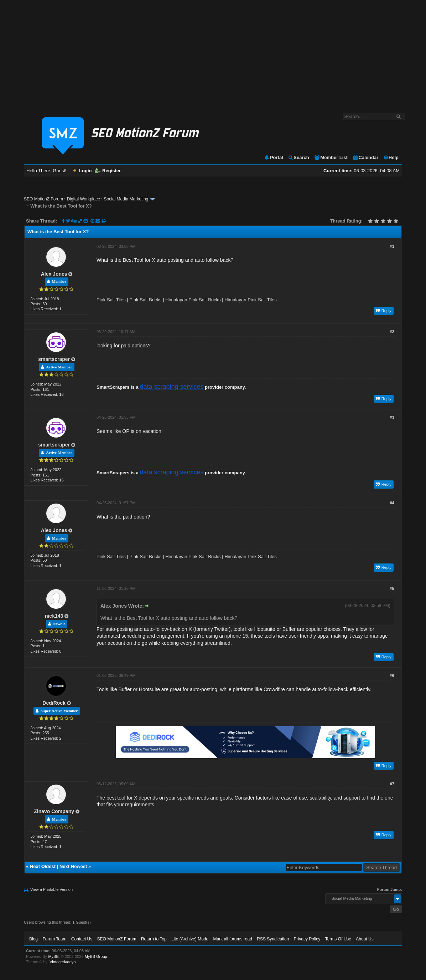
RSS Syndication (273, 939)
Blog (33, 939)
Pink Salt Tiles (111, 300)
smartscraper (54, 359)
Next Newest (73, 866)
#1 (392, 246)
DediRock (54, 703)
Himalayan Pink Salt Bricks (193, 300)
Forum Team (54, 939)
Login (82, 171)
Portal (274, 157)
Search (298, 157)
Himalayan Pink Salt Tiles (251, 300)
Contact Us (82, 939)
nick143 (54, 616)
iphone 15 (237, 636)
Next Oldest (43, 866)
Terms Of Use (338, 939)
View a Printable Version (51, 889)
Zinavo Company (54, 811)
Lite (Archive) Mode (190, 939)
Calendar (366, 157)
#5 (392, 588)
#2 (392, 332)
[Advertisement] (213, 53)
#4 (392, 503)
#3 (392, 417)
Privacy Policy (307, 939)
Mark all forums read (233, 939)
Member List (331, 157)
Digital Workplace (84, 199)
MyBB (53, 956)
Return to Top (154, 939)
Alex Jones (54, 274)
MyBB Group (96, 956)
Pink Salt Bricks (145, 300)
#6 (392, 675)
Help (391, 157)
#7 (392, 784)
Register (108, 171)
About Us (365, 939)
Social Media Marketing (126, 199)
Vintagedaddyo (63, 962)
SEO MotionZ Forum (43, 199)
